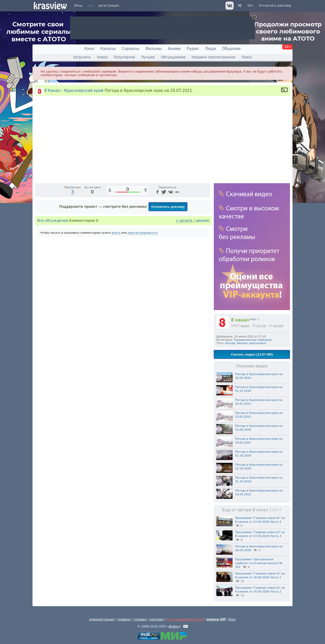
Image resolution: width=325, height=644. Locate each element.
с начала (184, 316)
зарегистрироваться (142, 328)
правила (124, 619)
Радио (193, 49)
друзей (278, 326)
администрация (102, 619)
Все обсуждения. (53, 316)
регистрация (109, 6)
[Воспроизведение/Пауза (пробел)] (39, 274)
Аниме (174, 49)
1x (174, 274)
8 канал (240, 320)
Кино (89, 49)
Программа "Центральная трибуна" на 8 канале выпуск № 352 (259, 563)
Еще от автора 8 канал (252, 510)
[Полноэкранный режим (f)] (206, 274)
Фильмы (154, 49)
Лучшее (148, 57)
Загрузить (82, 57)
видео (245, 326)
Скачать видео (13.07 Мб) (252, 354)
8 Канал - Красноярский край (74, 91)
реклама (157, 619)
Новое (102, 57)
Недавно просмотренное (214, 57)
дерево (202, 316)
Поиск (247, 57)
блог (232, 619)
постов (261, 326)
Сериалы (131, 49)
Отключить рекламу (275, 6)
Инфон (174, 626)
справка (140, 619)
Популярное (124, 57)
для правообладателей (185, 619)
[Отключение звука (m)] (182, 274)
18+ (250, 6)
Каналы (108, 49)
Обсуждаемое (173, 57)
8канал (242, 343)
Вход (78, 6)
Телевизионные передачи (253, 340)
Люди (210, 49)
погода (230, 343)
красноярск (258, 343)
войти (116, 328)
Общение (231, 49)
